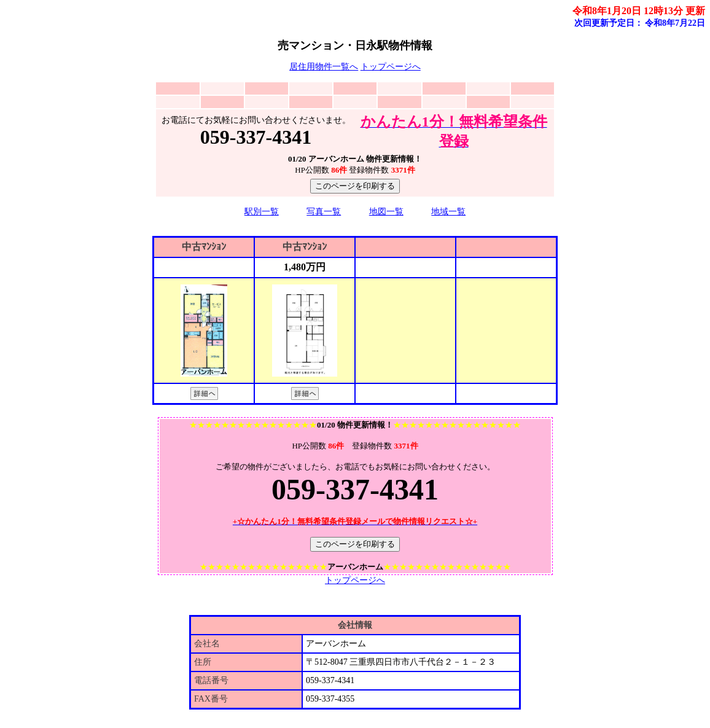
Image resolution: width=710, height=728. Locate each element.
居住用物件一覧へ (324, 67)
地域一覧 (448, 212)
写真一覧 (324, 212)
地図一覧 (386, 212)
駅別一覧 (262, 212)
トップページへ (391, 67)
